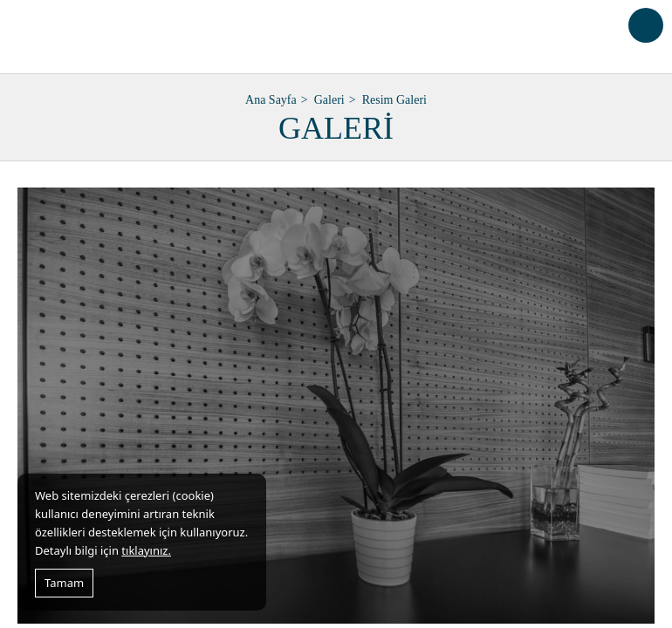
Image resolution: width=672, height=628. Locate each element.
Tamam (64, 583)
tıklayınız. (146, 550)
